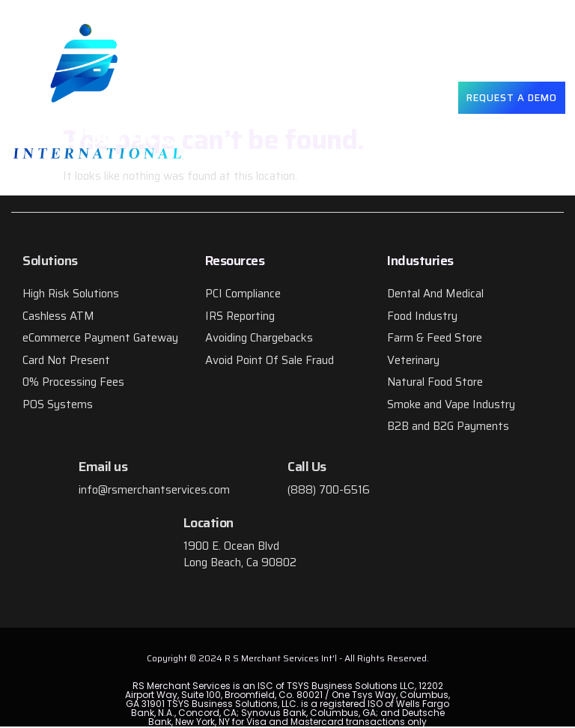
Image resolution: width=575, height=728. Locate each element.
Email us (103, 467)
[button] (426, 97)
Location (209, 523)
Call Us (307, 467)
